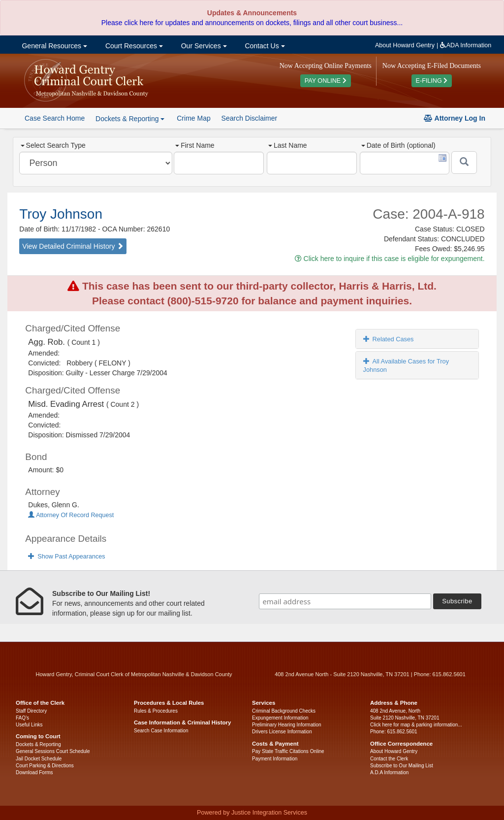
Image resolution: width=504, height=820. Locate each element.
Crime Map (193, 118)
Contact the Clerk (389, 759)
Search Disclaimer (250, 118)
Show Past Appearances (66, 557)
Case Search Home (55, 118)
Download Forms (34, 772)
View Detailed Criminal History (73, 246)
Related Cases (389, 339)
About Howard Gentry (405, 45)
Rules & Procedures (156, 711)
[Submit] (464, 163)
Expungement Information (280, 718)
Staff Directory (31, 711)
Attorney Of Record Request (71, 515)
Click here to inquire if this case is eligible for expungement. (390, 259)
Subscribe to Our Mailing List (402, 766)
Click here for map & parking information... (416, 725)
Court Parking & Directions (45, 766)
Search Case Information (161, 731)
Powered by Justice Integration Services (252, 813)
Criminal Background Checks (284, 711)
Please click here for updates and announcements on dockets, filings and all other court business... (252, 23)
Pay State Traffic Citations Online (288, 751)
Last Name (288, 145)
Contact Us (264, 46)
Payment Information (275, 759)
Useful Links (29, 725)
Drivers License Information (282, 732)
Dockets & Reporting (38, 744)
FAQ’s (22, 718)
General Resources (54, 46)
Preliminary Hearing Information (287, 725)
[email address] (345, 601)
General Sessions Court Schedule (53, 751)
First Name (195, 145)
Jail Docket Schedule (39, 759)
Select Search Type (53, 145)
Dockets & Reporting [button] (130, 119)
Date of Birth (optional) (398, 145)
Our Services (203, 46)
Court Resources (133, 46)
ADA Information (466, 45)
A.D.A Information (389, 772)
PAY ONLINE (326, 81)
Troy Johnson (61, 214)
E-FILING (432, 81)
